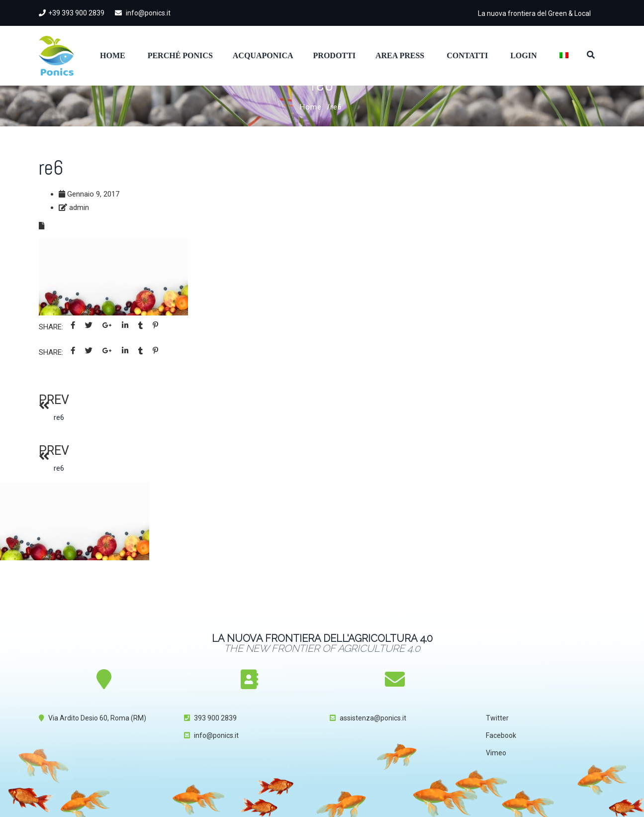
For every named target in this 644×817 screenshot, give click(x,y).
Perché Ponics (180, 55)
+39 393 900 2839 (72, 13)
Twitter (497, 718)
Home (113, 55)
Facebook (501, 735)
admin (79, 207)
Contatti (467, 55)
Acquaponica (263, 55)
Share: (51, 327)
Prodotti (334, 55)
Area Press (400, 55)
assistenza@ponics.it (373, 718)
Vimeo (496, 753)
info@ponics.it (143, 13)
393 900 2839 (215, 718)
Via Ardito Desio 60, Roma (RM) (97, 718)
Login (523, 55)
